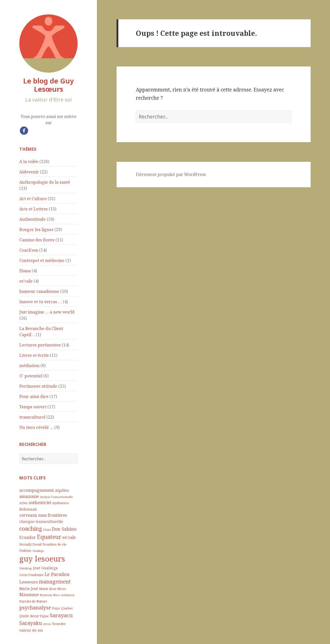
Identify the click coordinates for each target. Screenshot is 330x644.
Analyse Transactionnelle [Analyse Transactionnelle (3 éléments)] (56, 497)
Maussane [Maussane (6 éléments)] (29, 595)
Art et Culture (33, 199)
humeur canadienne (39, 291)
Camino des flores (37, 240)
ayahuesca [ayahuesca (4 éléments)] (60, 503)
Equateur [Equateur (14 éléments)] (49, 537)
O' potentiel (31, 376)
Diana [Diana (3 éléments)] (47, 530)
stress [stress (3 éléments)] (47, 624)
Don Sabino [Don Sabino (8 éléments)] (64, 529)
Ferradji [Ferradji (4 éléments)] (25, 544)
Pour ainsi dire (34, 396)
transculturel (32, 417)
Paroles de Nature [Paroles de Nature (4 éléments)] (33, 601)
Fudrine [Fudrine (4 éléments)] (25, 551)
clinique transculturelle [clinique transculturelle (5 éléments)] (41, 522)
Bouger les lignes (36, 230)
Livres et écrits (34, 355)
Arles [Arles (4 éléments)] (23, 503)
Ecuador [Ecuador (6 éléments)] (28, 537)
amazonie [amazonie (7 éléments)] (29, 496)
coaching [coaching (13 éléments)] (31, 528)
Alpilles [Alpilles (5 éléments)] (62, 490)
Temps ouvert (33, 407)
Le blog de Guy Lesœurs (48, 85)
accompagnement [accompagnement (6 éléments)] (37, 490)
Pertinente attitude (38, 386)
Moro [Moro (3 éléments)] (57, 595)
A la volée (29, 162)
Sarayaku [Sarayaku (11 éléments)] (31, 623)
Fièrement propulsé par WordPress (171, 174)
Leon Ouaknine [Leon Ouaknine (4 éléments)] (31, 575)
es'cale (26, 281)
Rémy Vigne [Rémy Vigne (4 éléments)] (39, 616)
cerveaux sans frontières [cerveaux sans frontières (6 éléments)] (43, 515)
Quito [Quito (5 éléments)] (24, 616)
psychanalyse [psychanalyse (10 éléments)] (35, 608)
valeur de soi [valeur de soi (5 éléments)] (31, 630)
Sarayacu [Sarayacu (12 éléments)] (61, 615)
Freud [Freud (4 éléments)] (37, 544)
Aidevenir (29, 172)
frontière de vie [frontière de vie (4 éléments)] (55, 544)
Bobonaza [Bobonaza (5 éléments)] (28, 509)
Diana (25, 271)
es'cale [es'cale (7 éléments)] (69, 537)
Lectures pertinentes (40, 345)
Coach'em (29, 250)
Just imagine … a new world (47, 312)
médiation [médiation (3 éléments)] (68, 595)
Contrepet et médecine (42, 260)
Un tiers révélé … (36, 427)
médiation (29, 366)
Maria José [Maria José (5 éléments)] (29, 588)
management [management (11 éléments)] (55, 582)
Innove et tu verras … (40, 302)
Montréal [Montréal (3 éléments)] (46, 595)
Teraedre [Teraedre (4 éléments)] (59, 624)
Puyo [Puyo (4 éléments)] (56, 608)
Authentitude (32, 219)
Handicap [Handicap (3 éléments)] (26, 568)
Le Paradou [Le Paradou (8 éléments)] (57, 574)
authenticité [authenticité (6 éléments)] (40, 503)
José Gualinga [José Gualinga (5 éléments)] (45, 568)
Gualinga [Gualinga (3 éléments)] (38, 551)
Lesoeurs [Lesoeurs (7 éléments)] (29, 582)
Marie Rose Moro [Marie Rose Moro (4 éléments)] (53, 589)
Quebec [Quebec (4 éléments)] (67, 608)
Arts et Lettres (34, 209)
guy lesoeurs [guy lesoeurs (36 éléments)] (42, 559)
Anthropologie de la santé (45, 182)
